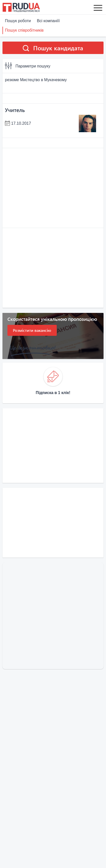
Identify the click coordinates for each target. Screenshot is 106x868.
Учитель (15, 110)
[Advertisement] (53, 188)
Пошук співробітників (24, 30)
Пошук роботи (18, 21)
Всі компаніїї (48, 21)
